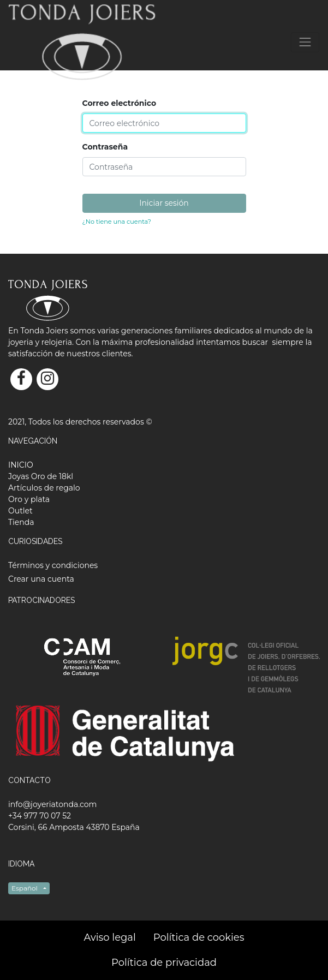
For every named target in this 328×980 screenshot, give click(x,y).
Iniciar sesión (164, 203)
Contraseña (105, 147)
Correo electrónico (120, 103)
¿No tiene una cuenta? (117, 222)
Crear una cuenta (41, 579)
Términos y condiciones (53, 565)
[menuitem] (21, 465)
